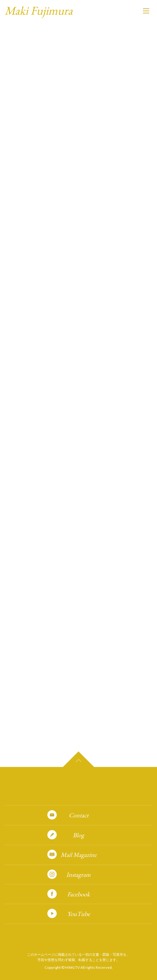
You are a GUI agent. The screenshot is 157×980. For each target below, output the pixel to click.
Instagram (78, 875)
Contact (79, 815)
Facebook (78, 894)
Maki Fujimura (39, 10)
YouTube (79, 914)
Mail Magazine (79, 855)
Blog (78, 835)
